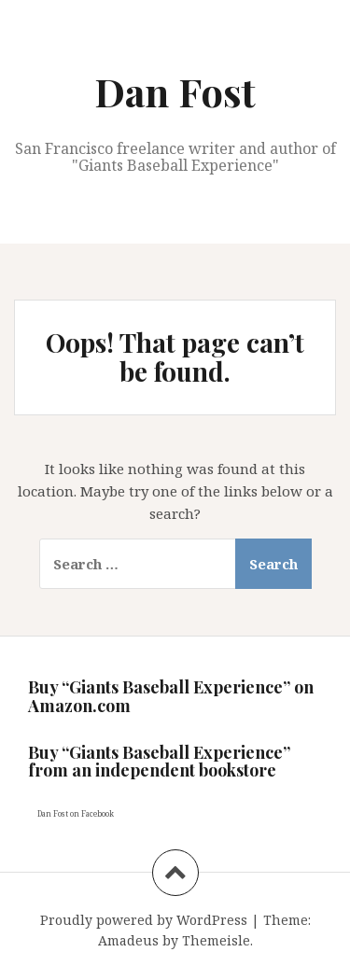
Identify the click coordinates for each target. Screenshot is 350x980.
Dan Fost (175, 91)
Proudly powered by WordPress (144, 920)
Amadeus (128, 940)
